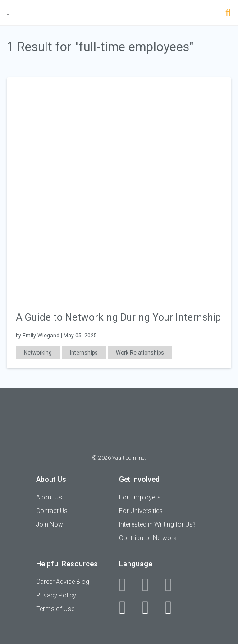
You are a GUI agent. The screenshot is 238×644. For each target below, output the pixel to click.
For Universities (141, 511)
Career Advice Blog (63, 582)
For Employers (140, 497)
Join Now (50, 524)
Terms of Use (55, 609)
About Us (49, 497)
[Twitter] (173, 585)
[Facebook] (127, 585)
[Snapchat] (173, 607)
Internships (84, 353)
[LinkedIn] (150, 585)
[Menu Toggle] (8, 12)
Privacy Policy (56, 595)
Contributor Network (148, 538)
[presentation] (119, 189)
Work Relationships (140, 353)
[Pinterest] (150, 607)
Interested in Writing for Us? (157, 524)
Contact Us (52, 511)
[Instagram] (127, 607)
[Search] (228, 14)
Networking (38, 353)
